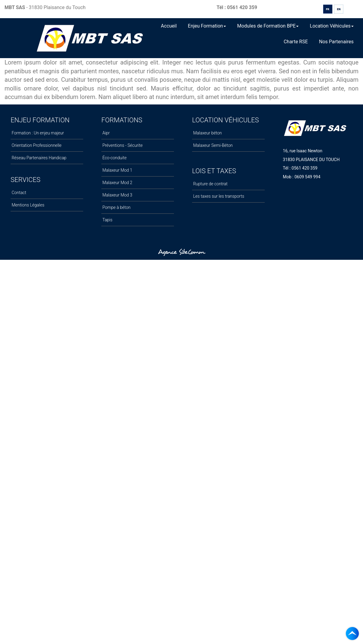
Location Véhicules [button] (332, 26)
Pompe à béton (116, 207)
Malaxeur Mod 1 (117, 170)
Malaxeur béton (207, 133)
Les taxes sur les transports (218, 196)
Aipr (106, 133)
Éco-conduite (114, 158)
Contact (18, 193)
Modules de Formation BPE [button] (268, 26)
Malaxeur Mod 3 (117, 195)
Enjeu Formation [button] (207, 26)
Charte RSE (296, 42)
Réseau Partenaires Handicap (38, 158)
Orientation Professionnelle (36, 145)
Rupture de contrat (210, 184)
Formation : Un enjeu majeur (37, 133)
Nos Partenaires (336, 42)
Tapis (107, 220)
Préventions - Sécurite (122, 145)
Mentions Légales (28, 205)
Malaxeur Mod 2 (117, 183)
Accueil (169, 26)
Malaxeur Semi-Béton (212, 145)
